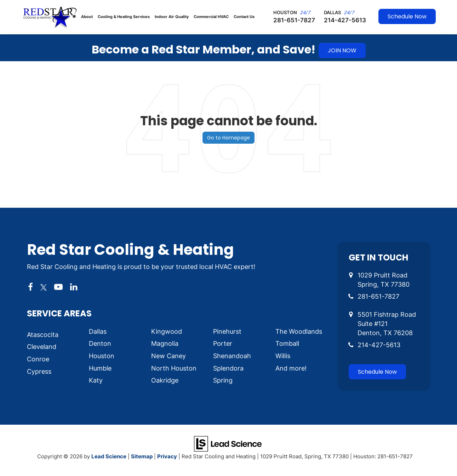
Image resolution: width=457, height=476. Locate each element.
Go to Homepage (228, 138)
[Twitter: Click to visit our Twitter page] (44, 287)
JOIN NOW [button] (342, 50)
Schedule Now (407, 16)
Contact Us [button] (244, 17)
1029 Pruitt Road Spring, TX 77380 (384, 280)
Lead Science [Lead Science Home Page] (109, 456)
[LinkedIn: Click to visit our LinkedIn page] (74, 287)
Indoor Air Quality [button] (172, 17)
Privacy (167, 456)
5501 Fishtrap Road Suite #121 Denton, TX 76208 (387, 323)
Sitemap (142, 456)
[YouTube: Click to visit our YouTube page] (58, 287)
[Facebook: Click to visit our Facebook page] (30, 287)
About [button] (87, 17)
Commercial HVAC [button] (211, 17)
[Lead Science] (228, 443)
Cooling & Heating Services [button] (124, 17)
